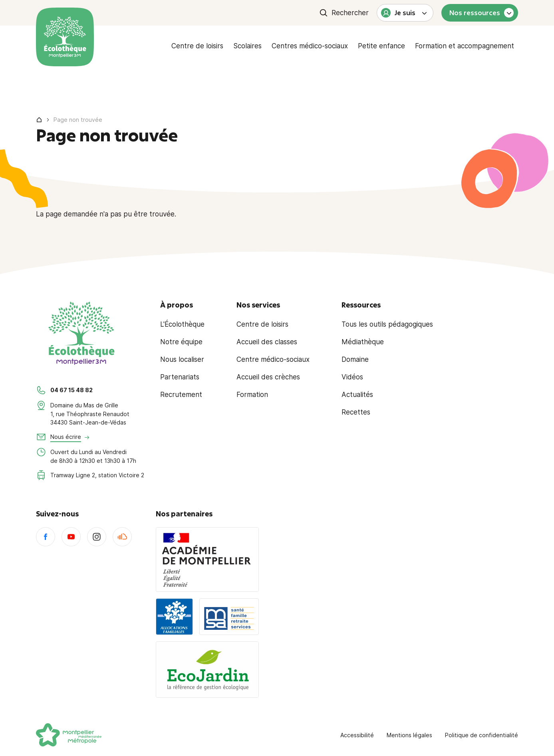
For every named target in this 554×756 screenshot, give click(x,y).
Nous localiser (182, 359)
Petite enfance (381, 46)
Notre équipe (181, 342)
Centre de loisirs (197, 46)
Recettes (356, 412)
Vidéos (352, 377)
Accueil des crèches (268, 377)
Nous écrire (66, 437)
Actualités (357, 395)
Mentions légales (409, 735)
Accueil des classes (267, 342)
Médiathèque (363, 342)
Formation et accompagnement (465, 46)
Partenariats (180, 377)
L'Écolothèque (182, 324)
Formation (252, 395)
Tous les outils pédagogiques (387, 324)
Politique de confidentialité (482, 735)
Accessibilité (357, 735)
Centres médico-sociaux (310, 46)
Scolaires (247, 46)
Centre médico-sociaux (273, 359)
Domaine (355, 359)
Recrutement (181, 395)
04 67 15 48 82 (71, 390)
